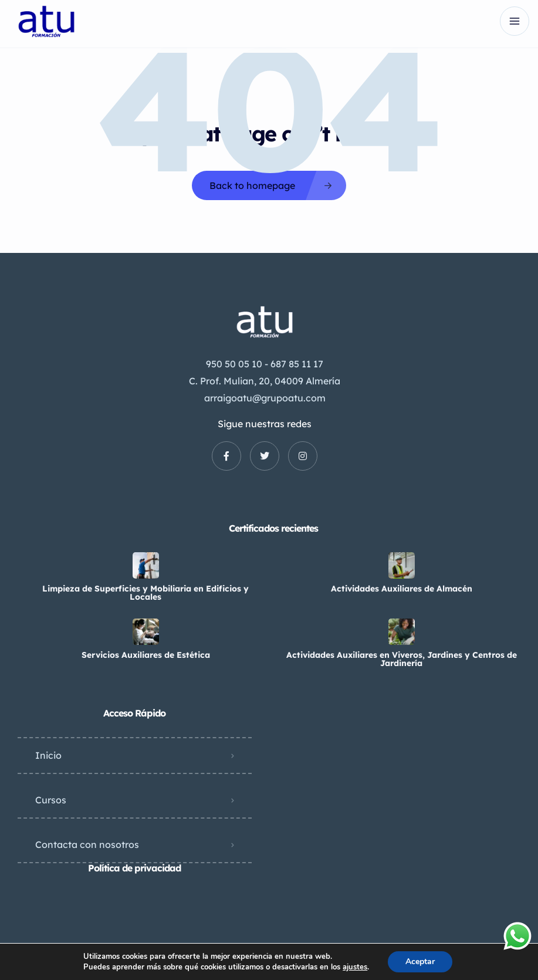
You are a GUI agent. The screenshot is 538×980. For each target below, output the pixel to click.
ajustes (355, 967)
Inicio (48, 755)
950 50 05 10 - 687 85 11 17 (265, 364)
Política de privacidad (134, 868)
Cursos (51, 800)
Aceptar (420, 962)
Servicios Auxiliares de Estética (146, 655)
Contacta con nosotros (87, 844)
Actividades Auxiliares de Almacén (402, 589)
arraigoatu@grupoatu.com (265, 398)
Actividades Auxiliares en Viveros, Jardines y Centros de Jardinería (402, 659)
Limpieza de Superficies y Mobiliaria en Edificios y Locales (146, 593)
